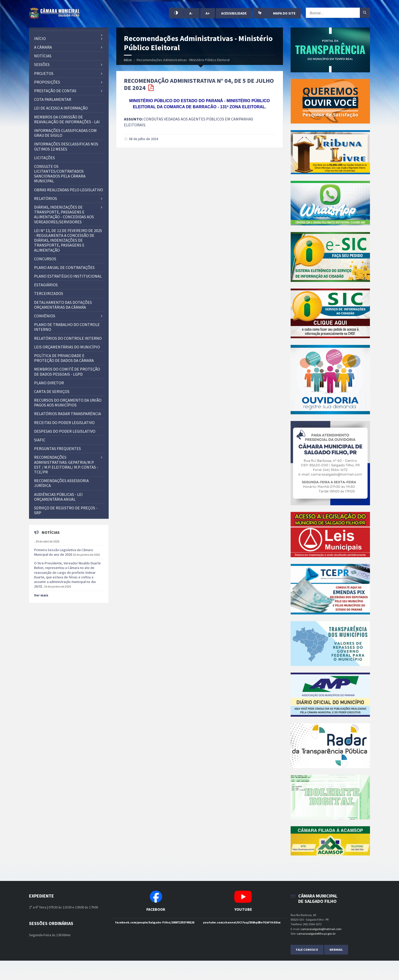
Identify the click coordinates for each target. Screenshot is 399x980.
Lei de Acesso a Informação (61, 108)
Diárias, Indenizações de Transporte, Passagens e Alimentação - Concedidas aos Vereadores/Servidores (64, 214)
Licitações (45, 158)
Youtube (243, 909)
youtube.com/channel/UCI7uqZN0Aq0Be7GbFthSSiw (242, 922)
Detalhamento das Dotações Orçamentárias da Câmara (63, 305)
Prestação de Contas (55, 91)
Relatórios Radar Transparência (68, 414)
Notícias (43, 56)
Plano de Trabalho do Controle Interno (67, 327)
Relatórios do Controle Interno (68, 338)
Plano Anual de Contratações (64, 267)
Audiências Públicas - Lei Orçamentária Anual (58, 497)
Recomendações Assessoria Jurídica (61, 483)
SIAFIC (40, 440)
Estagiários (46, 285)
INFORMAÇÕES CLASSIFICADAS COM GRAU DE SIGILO (65, 133)
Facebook (156, 909)
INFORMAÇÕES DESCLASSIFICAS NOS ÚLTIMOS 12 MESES (66, 146)
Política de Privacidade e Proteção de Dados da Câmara (64, 358)
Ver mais (41, 595)
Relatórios (46, 198)
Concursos (45, 259)
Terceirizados (49, 293)
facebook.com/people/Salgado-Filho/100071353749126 (155, 922)
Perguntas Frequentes (58, 448)
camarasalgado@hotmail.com (321, 929)
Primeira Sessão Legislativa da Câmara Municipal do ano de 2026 (63, 552)
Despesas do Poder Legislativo (65, 431)
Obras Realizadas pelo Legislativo (69, 190)
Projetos (44, 73)
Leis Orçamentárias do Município (67, 347)
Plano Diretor (49, 383)
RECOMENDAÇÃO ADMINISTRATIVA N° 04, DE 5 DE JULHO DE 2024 (199, 84)
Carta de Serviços (52, 391)
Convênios (45, 316)
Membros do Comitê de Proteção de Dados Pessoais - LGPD (67, 371)
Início (128, 60)
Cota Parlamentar (53, 99)
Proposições (47, 82)
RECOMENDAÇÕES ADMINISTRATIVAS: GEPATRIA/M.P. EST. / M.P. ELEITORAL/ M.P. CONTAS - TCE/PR (66, 465)
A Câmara (43, 47)
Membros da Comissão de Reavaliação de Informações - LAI (67, 119)
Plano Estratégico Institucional (68, 276)
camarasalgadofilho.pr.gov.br (316, 934)
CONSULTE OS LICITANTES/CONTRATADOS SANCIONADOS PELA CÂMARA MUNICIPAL (60, 174)
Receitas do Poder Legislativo (64, 423)
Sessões (42, 64)
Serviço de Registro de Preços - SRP (66, 510)
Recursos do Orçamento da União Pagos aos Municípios (68, 403)
